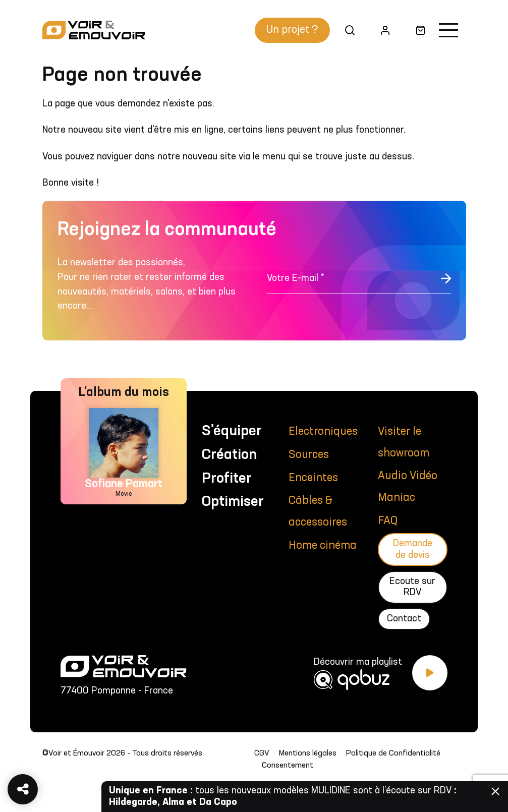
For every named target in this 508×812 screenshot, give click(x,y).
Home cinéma (323, 546)
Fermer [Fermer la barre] (495, 791)
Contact (404, 619)
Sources (309, 455)
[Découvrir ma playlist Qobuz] (381, 679)
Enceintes (313, 478)
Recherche (346, 30)
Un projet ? (292, 30)
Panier (417, 30)
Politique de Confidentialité (393, 753)
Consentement (288, 766)
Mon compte (381, 30)
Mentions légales (308, 753)
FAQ (388, 521)
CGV (262, 753)
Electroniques (323, 432)
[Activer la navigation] (448, 30)
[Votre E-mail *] (359, 284)
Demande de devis (413, 549)
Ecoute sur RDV (412, 587)
